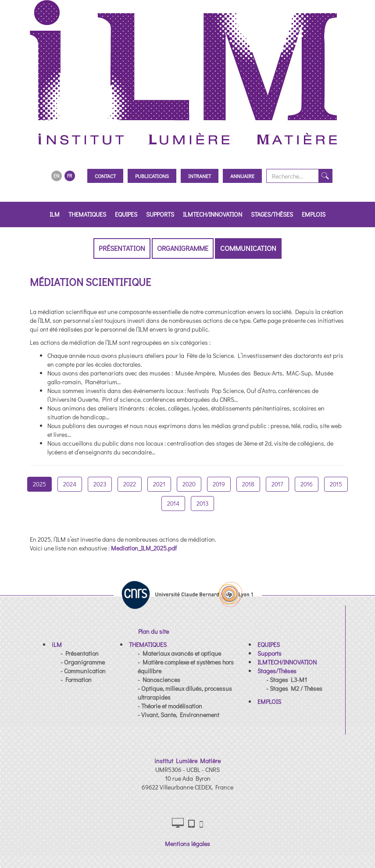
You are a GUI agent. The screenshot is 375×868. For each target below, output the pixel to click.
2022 (130, 484)
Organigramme (183, 248)
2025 (39, 484)
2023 (100, 484)
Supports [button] (160, 214)
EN (56, 176)
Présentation (122, 248)
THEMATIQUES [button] (87, 214)
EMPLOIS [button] (314, 214)
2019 (219, 484)
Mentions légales (187, 844)
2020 (189, 484)
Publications (152, 176)
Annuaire (242, 176)
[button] (57, 645)
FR (70, 176)
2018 (248, 484)
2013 (202, 503)
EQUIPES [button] (126, 214)
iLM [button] (55, 214)
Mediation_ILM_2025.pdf (144, 548)
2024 (70, 484)
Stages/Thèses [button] (272, 214)
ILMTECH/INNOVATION (212, 214)
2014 (173, 503)
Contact (105, 176)
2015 (336, 484)
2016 (307, 484)
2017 (277, 484)
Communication (248, 248)
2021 (159, 484)
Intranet (200, 176)
